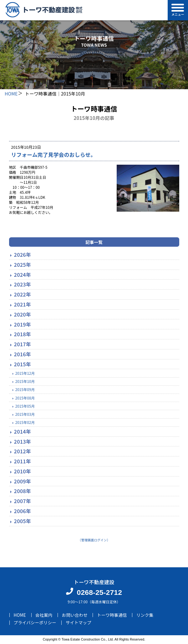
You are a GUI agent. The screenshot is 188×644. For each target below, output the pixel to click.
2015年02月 (25, 422)
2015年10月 (25, 381)
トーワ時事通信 (112, 615)
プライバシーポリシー (35, 623)
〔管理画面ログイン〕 (94, 540)
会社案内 (44, 615)
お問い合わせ (75, 615)
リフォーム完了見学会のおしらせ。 (53, 155)
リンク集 (145, 615)
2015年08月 (25, 398)
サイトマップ (79, 623)
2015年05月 (25, 406)
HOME (11, 93)
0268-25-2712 (99, 592)
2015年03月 (25, 414)
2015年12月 (25, 373)
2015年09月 (25, 389)
